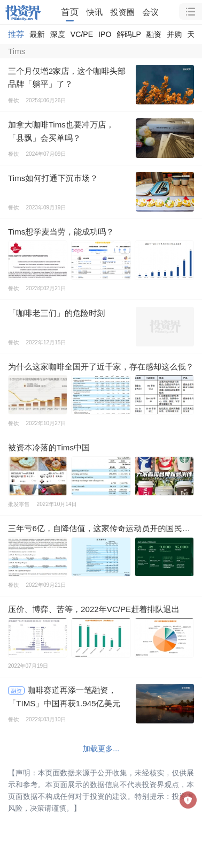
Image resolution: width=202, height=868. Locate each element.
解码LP (129, 34)
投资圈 (123, 12)
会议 (150, 12)
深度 (58, 34)
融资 (154, 34)
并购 (174, 34)
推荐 (16, 34)
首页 (70, 12)
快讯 (95, 12)
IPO (105, 34)
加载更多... (101, 749)
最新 (37, 34)
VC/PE (82, 34)
